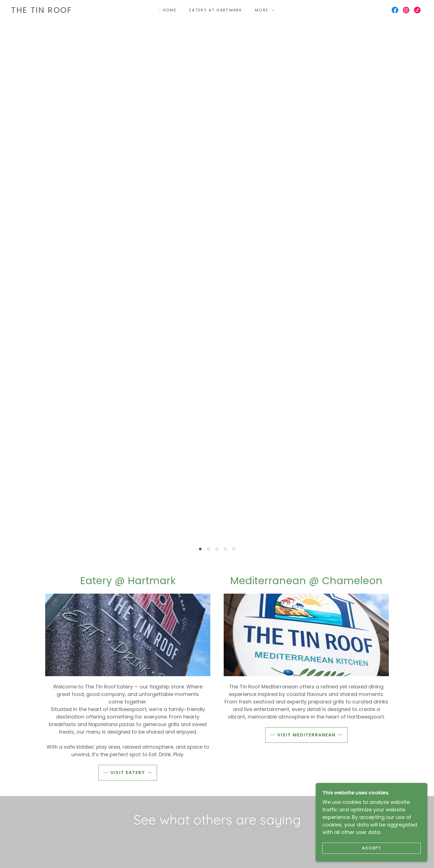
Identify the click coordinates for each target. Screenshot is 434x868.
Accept (372, 848)
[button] (263, 10)
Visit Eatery (128, 773)
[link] (42, 11)
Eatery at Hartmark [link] (216, 10)
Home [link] (170, 10)
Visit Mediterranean (306, 735)
